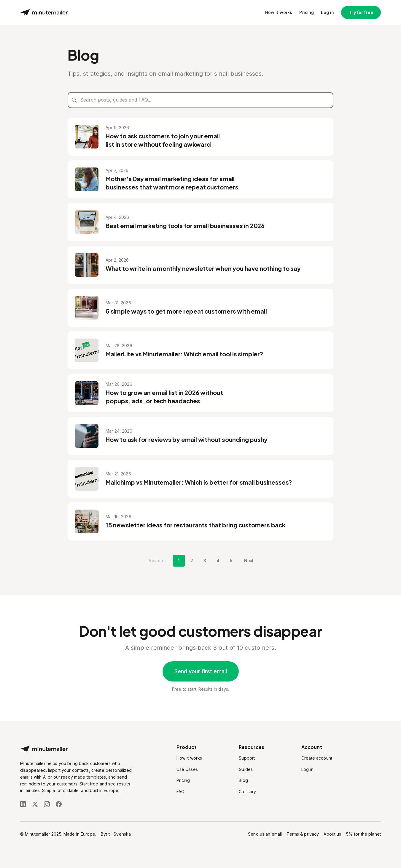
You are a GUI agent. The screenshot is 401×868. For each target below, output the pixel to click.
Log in (327, 12)
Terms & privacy (303, 834)
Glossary (247, 792)
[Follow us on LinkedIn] (23, 804)
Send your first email (201, 671)
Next (249, 561)
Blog (243, 780)
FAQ (180, 792)
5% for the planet (363, 834)
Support (247, 758)
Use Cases (187, 769)
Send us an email (265, 834)
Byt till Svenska (116, 834)
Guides (246, 769)
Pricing (307, 12)
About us (332, 834)
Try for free (361, 12)
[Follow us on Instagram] (47, 804)
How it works (279, 12)
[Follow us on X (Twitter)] (35, 804)
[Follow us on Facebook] (59, 804)
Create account (317, 758)
